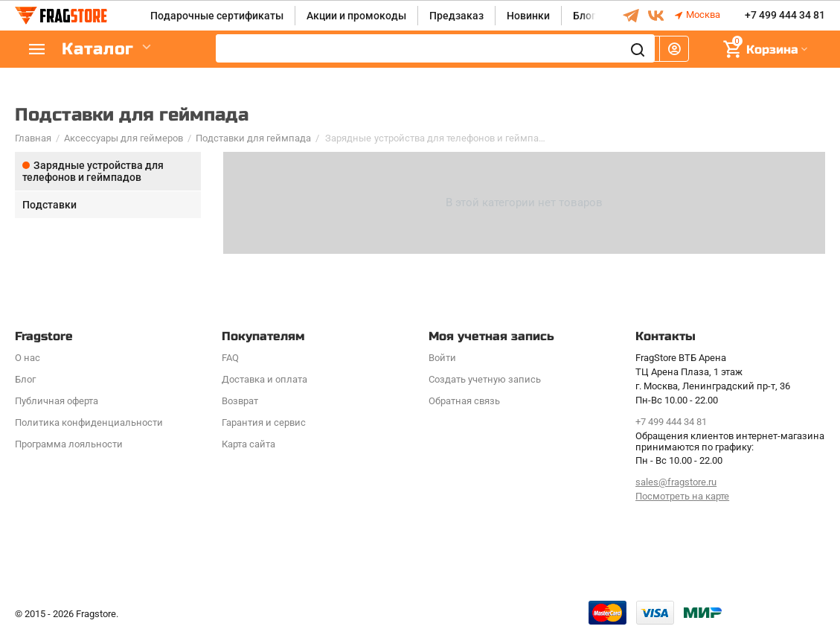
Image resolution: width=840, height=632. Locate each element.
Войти (442, 358)
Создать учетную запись (485, 379)
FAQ (230, 358)
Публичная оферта (57, 401)
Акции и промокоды (356, 16)
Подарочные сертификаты (217, 16)
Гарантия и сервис (264, 422)
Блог (584, 16)
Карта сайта (249, 444)
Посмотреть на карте (682, 496)
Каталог (104, 50)
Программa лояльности (69, 444)
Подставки (49, 205)
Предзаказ (456, 16)
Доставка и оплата (264, 379)
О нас (28, 358)
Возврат (240, 401)
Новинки (528, 16)
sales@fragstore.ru (676, 482)
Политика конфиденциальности (89, 422)
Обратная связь (464, 401)
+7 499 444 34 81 (785, 16)
